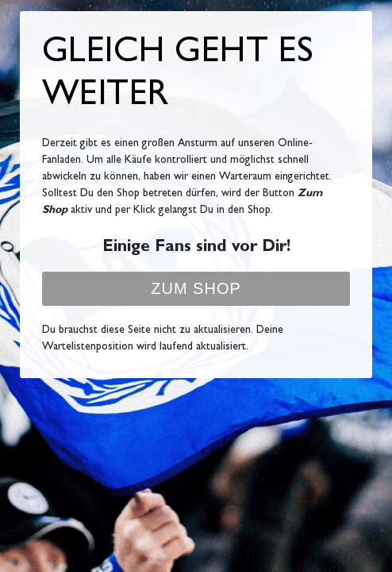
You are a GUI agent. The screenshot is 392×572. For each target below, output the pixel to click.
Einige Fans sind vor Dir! (196, 248)
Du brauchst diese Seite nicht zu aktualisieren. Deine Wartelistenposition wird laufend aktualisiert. (163, 339)
